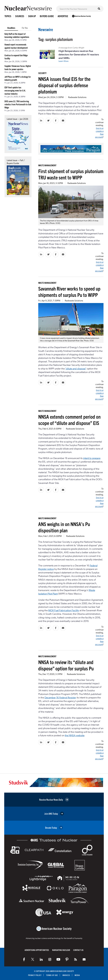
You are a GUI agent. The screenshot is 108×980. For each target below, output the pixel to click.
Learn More (63, 61)
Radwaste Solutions (77, 97)
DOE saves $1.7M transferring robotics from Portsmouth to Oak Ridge (18, 104)
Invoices (66, 975)
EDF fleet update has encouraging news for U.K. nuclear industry (15, 90)
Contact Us (78, 950)
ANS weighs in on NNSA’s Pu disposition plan (64, 527)
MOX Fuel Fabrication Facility (64, 610)
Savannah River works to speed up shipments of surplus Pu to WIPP (69, 292)
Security (42, 73)
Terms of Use (52, 975)
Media (77, 975)
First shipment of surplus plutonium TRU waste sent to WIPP (71, 174)
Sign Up (32, 16)
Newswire (46, 29)
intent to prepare (92, 458)
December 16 (60, 697)
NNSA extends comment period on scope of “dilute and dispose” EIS (69, 420)
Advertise (63, 16)
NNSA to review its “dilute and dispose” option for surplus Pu (66, 665)
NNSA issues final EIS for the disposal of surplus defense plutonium (64, 85)
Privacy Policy (35, 975)
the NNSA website (75, 735)
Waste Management (47, 165)
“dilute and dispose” (76, 368)
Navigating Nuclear (61, 950)
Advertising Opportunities (37, 950)
